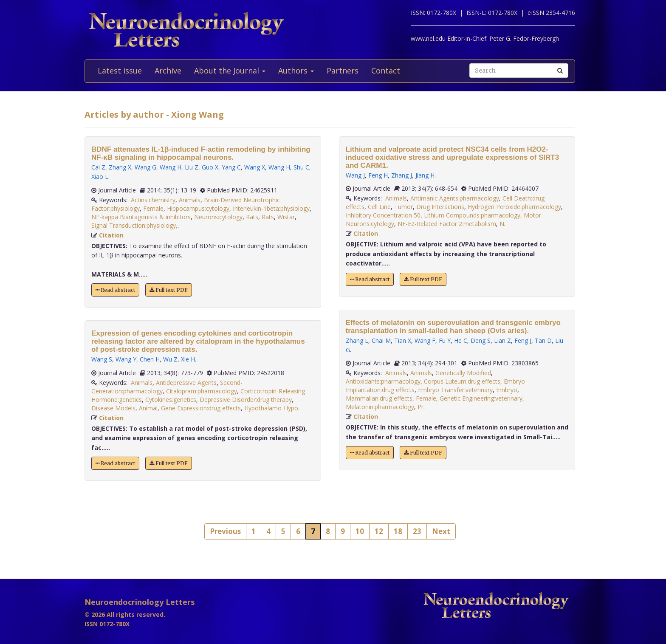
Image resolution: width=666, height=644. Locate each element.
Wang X (255, 167)
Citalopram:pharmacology (202, 391)
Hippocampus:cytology (198, 208)
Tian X (403, 340)
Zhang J (402, 175)
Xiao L (100, 177)
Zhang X (120, 167)
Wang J (355, 175)
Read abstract (115, 290)
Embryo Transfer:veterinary (455, 390)
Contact (386, 71)
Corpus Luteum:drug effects (462, 381)
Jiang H (425, 175)
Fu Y (445, 340)
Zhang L (357, 340)
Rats (252, 217)
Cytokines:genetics (171, 400)
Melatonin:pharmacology (380, 407)
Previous (225, 531)
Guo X (210, 167)
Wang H (171, 167)
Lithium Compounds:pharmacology (472, 215)
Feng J (523, 340)
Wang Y (126, 359)
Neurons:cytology (218, 217)
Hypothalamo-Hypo (271, 408)
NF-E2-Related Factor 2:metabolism (447, 224)
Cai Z (98, 167)
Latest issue (120, 71)
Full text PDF (169, 290)
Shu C (301, 167)
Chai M (381, 340)
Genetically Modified (463, 373)
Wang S (102, 359)
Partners (343, 71)
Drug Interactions (440, 207)
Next (441, 531)
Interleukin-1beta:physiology (271, 208)
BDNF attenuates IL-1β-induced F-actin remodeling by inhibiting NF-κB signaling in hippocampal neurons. (201, 153)
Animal (148, 408)
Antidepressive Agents (186, 383)
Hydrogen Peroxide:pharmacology (514, 207)
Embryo (507, 390)
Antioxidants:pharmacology (383, 381)
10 (360, 531)
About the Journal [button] (230, 71)
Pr (420, 407)
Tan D (543, 340)
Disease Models (113, 408)
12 (379, 531)
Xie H (188, 359)
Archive (168, 71)
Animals (190, 200)
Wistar (286, 217)
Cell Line (379, 207)
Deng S (481, 340)
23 (417, 531)
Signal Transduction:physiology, (134, 225)
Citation (111, 235)
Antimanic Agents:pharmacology (455, 198)
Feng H (378, 175)
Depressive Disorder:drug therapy (246, 400)
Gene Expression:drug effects (201, 408)
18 (398, 531)
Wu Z (170, 359)
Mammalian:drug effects (379, 398)
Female (153, 208)
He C (461, 340)
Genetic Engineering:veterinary (481, 398)
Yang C (231, 167)
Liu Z (192, 167)
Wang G (145, 167)
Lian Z (502, 340)
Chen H (150, 359)
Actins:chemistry (153, 200)
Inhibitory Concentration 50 (383, 215)
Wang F (425, 340)
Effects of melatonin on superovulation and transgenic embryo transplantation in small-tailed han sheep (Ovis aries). (453, 327)
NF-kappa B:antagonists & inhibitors (141, 217)
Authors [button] (296, 71)
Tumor (404, 207)
